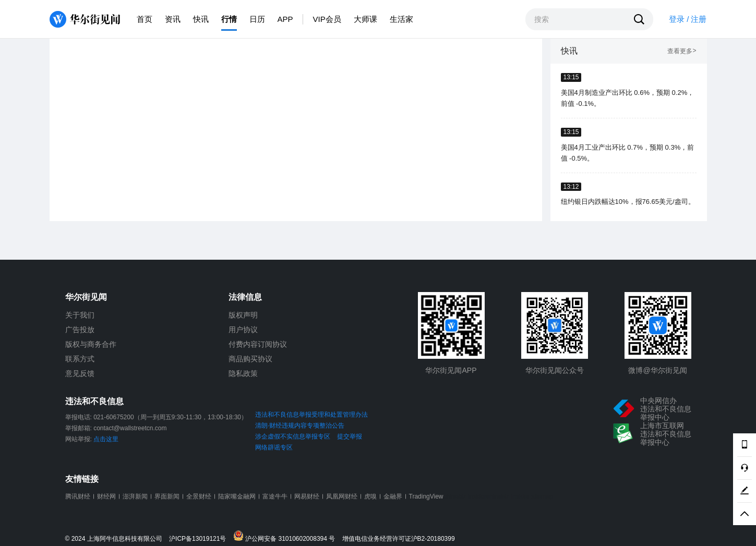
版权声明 (243, 315)
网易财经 (307, 496)
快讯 (201, 19)
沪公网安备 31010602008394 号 (287, 536)
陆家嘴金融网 (237, 496)
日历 (257, 19)
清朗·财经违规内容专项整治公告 (300, 426)
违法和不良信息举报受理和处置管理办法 (311, 415)
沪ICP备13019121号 (200, 539)
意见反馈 (80, 373)
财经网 (106, 496)
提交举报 (350, 436)
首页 (145, 19)
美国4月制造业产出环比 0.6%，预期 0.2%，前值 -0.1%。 (628, 98)
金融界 (393, 496)
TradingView (426, 496)
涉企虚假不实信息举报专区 (293, 436)
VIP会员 (327, 19)
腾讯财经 (78, 496)
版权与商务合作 (91, 344)
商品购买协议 (250, 359)
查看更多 (682, 51)
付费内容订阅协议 (258, 344)
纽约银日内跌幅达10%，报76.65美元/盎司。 (628, 202)
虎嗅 (370, 496)
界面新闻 (167, 496)
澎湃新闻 (135, 496)
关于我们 (80, 315)
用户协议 (243, 330)
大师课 (365, 19)
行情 (229, 19)
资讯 (173, 19)
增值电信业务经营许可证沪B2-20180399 (399, 539)
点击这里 (106, 439)
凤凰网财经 (342, 496)
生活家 (401, 19)
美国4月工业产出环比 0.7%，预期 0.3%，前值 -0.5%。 (628, 153)
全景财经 (199, 496)
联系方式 (80, 359)
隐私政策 (243, 373)
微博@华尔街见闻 (657, 370)
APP (285, 19)
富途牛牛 (275, 496)
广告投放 (80, 330)
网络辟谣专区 (274, 447)
